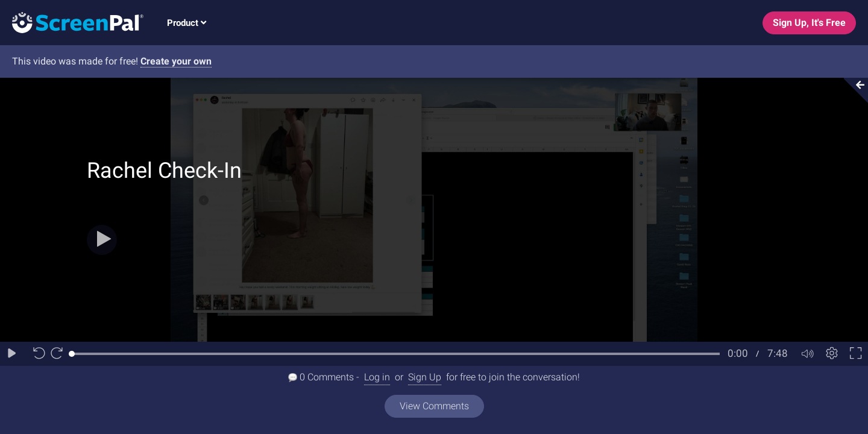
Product (187, 23)
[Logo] (72, 22)
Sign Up (425, 377)
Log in (377, 377)
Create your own (176, 61)
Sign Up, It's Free (809, 23)
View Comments (434, 406)
